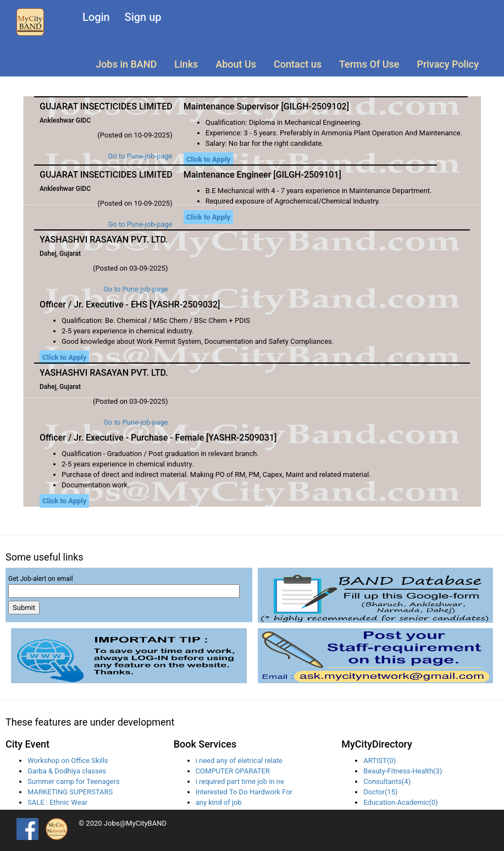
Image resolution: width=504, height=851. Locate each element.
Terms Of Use (369, 64)
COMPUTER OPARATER (233, 771)
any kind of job (219, 802)
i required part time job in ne (240, 781)
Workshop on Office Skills (68, 761)
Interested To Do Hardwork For (244, 792)
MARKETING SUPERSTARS (70, 792)
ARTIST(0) (380, 761)
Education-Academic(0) (400, 802)
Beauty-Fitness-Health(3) (403, 771)
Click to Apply (208, 159)
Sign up (143, 17)
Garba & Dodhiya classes (67, 771)
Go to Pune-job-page (140, 156)
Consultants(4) (387, 781)
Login (96, 17)
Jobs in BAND (126, 64)
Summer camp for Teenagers (74, 781)
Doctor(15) (380, 792)
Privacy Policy (448, 64)
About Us (236, 64)
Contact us (298, 64)
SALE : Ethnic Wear (57, 802)
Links (186, 64)
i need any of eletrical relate (239, 761)
